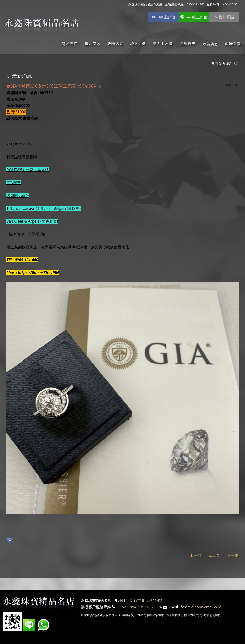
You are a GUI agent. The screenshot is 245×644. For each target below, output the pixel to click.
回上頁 (214, 555)
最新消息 (232, 63)
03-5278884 (126, 607)
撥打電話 (226, 17)
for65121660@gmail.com (201, 607)
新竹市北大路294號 (146, 600)
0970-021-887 (151, 607)
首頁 (218, 63)
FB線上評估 (166, 17)
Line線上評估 (196, 17)
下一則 (233, 555)
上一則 (195, 555)
